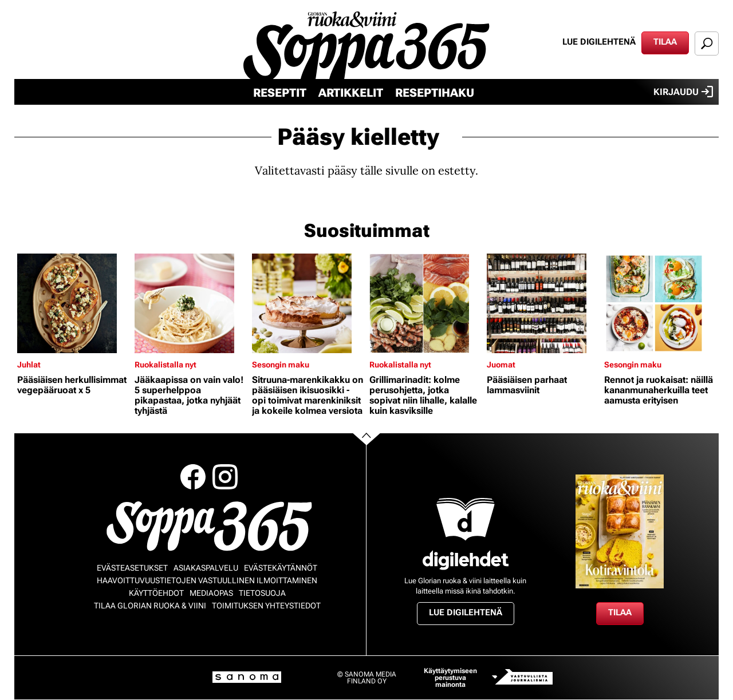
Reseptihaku (435, 93)
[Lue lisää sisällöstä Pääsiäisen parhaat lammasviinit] (543, 303)
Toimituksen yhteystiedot (266, 606)
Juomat (501, 365)
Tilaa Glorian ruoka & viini (150, 606)
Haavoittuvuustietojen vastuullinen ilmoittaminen (207, 580)
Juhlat (29, 365)
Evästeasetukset (132, 568)
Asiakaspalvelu (206, 568)
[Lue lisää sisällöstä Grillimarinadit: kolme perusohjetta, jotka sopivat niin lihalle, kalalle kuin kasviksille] (425, 303)
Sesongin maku (281, 365)
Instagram (225, 477)
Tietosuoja (262, 593)
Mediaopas (211, 593)
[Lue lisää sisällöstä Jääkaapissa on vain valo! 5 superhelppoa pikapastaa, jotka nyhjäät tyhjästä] (190, 303)
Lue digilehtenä (599, 42)
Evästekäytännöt (281, 568)
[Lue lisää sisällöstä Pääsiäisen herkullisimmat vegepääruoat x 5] (73, 303)
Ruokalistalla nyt (165, 365)
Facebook (193, 477)
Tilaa (665, 42)
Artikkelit (351, 93)
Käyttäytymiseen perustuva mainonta (450, 678)
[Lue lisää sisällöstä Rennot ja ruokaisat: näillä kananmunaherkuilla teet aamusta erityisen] (660, 303)
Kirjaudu (683, 92)
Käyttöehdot (156, 593)
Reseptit (280, 93)
